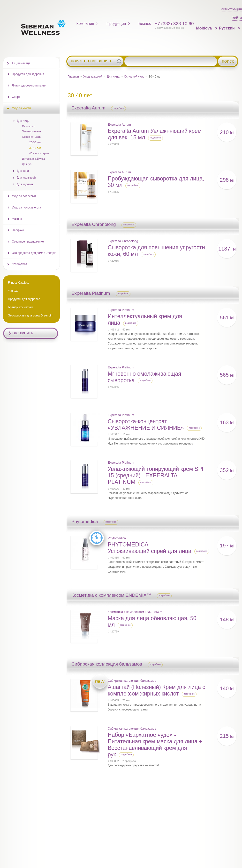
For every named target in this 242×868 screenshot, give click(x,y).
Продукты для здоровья (28, 74)
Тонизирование (31, 131)
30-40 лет (35, 148)
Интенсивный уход (34, 159)
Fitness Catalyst (18, 283)
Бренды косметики (21, 307)
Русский (227, 28)
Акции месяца (21, 63)
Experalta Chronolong (123, 241)
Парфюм (18, 230)
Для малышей (26, 178)
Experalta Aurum (119, 125)
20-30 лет (35, 142)
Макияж (17, 219)
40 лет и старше (39, 153)
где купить (23, 333)
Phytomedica (117, 538)
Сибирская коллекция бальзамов (132, 681)
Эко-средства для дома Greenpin (34, 253)
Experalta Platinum (121, 310)
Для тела (23, 171)
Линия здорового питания (29, 86)
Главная (73, 77)
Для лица (113, 77)
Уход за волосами (24, 196)
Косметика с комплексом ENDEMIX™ (135, 612)
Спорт (16, 97)
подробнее (118, 108)
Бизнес (145, 24)
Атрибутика (19, 264)
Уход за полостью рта (26, 208)
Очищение (29, 126)
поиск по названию (91, 61)
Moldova (204, 28)
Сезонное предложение (28, 242)
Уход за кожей (93, 77)
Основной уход (134, 77)
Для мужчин (25, 184)
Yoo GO (13, 291)
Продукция (116, 24)
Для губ (27, 164)
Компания (85, 24)
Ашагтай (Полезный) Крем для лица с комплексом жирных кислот (156, 690)
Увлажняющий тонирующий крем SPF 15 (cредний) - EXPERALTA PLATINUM (157, 475)
